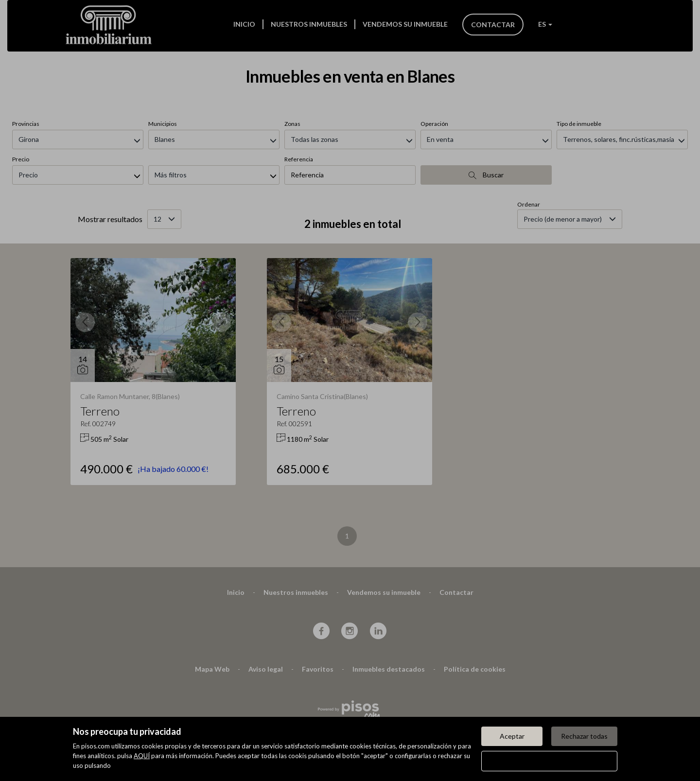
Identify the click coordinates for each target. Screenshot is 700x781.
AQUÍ (142, 756)
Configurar (550, 761)
